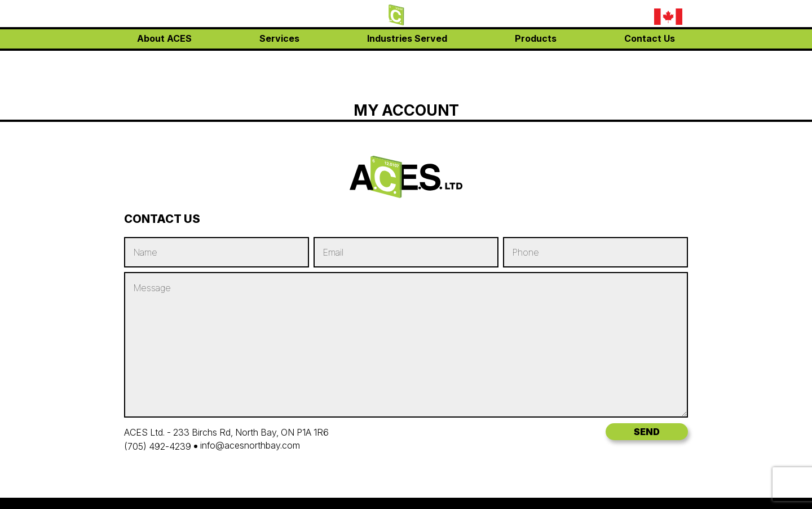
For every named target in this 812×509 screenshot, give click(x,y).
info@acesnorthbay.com (581, 33)
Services (279, 62)
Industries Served (407, 62)
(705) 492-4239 (564, 17)
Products (536, 62)
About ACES (164, 62)
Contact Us (650, 62)
